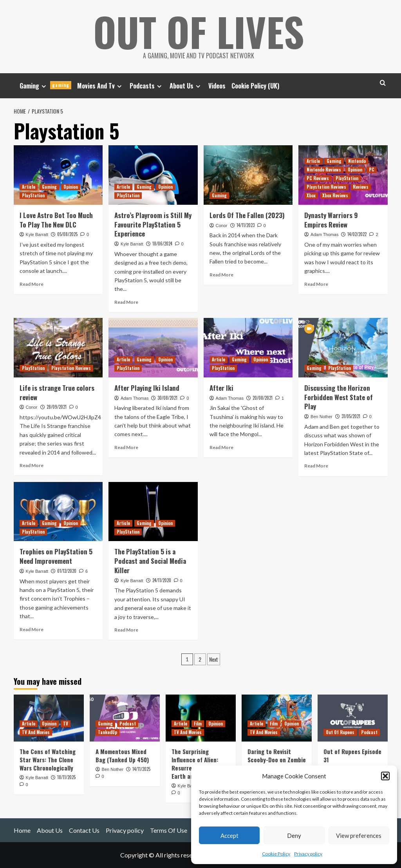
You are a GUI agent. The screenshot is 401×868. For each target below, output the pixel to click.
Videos (217, 86)
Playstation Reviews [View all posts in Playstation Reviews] (326, 187)
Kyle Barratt (37, 235)
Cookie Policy (276, 854)
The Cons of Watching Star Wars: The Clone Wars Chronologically (48, 760)
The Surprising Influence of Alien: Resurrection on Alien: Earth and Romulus (200, 764)
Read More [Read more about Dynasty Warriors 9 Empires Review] (316, 284)
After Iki (221, 388)
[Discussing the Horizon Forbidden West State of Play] (343, 348)
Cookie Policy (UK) (255, 86)
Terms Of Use (169, 830)
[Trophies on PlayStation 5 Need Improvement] (58, 512)
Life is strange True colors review (57, 392)
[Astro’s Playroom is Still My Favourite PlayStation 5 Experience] (153, 175)
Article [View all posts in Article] (29, 187)
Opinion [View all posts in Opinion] (71, 187)
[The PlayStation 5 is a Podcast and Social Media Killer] (153, 512)
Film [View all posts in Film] (198, 724)
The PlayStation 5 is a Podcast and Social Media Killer (150, 561)
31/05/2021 (351, 416)
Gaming (45, 86)
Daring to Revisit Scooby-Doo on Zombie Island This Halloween (277, 760)
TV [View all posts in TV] (66, 724)
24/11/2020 (162, 580)
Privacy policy (308, 854)
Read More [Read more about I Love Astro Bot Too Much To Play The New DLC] (32, 284)
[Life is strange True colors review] (58, 348)
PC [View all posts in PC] (372, 170)
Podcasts (147, 86)
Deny (294, 836)
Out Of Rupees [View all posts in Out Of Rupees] (340, 732)
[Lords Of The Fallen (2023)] (248, 175)
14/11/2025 (141, 769)
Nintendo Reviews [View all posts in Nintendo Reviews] (324, 170)
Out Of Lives (199, 31)
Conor (222, 226)
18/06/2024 (162, 244)
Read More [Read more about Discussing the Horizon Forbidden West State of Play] (316, 466)
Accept (229, 836)
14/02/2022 (357, 234)
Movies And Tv (100, 86)
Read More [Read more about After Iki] (221, 447)
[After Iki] (248, 348)
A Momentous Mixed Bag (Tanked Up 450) (122, 755)
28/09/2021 (57, 407)
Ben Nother (322, 417)
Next (214, 659)
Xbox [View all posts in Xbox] (311, 195)
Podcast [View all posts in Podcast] (128, 724)
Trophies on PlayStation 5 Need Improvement (56, 556)
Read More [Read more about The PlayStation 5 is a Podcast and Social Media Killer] (126, 630)
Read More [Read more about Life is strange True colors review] (32, 465)
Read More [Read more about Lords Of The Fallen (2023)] (221, 275)
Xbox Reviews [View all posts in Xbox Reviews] (335, 195)
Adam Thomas (324, 235)
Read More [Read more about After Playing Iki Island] (126, 447)
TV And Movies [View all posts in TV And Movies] (36, 732)
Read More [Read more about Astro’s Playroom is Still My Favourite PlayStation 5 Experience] (126, 302)
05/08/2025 (67, 234)
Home (22, 830)
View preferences (359, 836)
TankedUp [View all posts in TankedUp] (107, 732)
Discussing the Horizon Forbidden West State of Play (339, 397)
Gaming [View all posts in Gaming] (49, 187)
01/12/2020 (67, 571)
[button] (385, 776)
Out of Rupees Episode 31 (352, 755)
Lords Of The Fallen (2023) (247, 215)
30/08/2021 (167, 398)
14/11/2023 (246, 225)
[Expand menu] (44, 86)
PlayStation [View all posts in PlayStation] (33, 195)
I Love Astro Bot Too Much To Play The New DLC (56, 220)
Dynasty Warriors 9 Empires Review (331, 220)
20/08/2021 (263, 398)
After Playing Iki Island (147, 388)
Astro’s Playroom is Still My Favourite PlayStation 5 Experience (153, 225)
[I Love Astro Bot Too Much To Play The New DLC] (58, 175)
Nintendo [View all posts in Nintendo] (357, 161)
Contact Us (84, 830)
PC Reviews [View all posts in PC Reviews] (318, 178)
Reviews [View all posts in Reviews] (361, 187)
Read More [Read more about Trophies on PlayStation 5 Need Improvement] (32, 629)
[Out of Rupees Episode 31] (353, 718)
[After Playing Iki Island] (153, 348)
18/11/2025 (66, 777)
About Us (186, 86)
